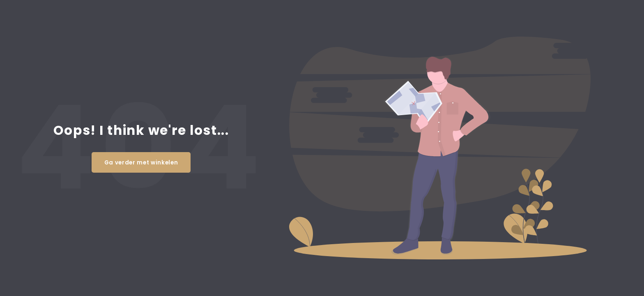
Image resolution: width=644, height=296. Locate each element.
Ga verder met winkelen (141, 163)
